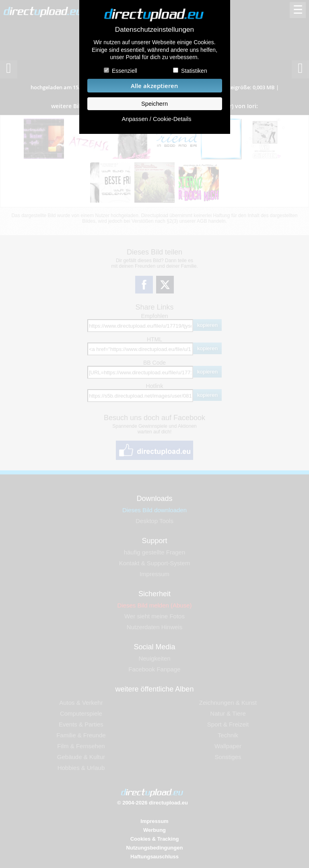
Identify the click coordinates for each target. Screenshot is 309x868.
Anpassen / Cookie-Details (156, 119)
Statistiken (194, 71)
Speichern (154, 104)
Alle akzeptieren (154, 86)
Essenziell (125, 71)
